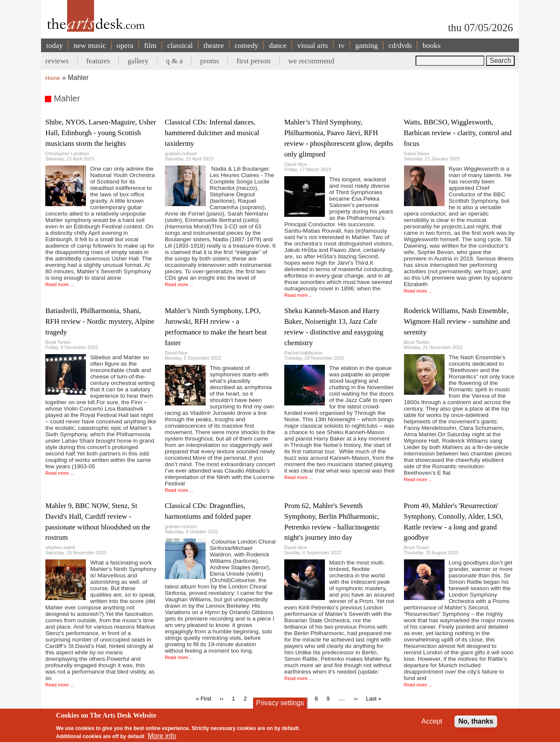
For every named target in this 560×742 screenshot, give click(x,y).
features (98, 61)
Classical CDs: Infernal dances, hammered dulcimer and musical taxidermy (212, 133)
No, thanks (476, 721)
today (55, 45)
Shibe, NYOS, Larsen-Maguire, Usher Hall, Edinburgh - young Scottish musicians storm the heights (101, 133)
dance (278, 45)
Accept (432, 721)
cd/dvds (400, 45)
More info (162, 736)
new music (90, 45)
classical (180, 45)
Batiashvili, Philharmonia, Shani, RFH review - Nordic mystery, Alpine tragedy (100, 321)
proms (209, 61)
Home (53, 78)
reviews (57, 61)
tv (342, 45)
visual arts (312, 45)
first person (253, 61)
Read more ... (60, 284)
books (431, 45)
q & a (174, 61)
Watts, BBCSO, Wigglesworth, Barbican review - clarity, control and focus (458, 133)
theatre (214, 45)
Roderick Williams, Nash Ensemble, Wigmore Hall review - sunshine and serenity (457, 321)
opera (125, 45)
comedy (247, 45)
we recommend (311, 61)
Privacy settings (280, 703)
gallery (138, 61)
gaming (367, 45)
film (150, 45)
